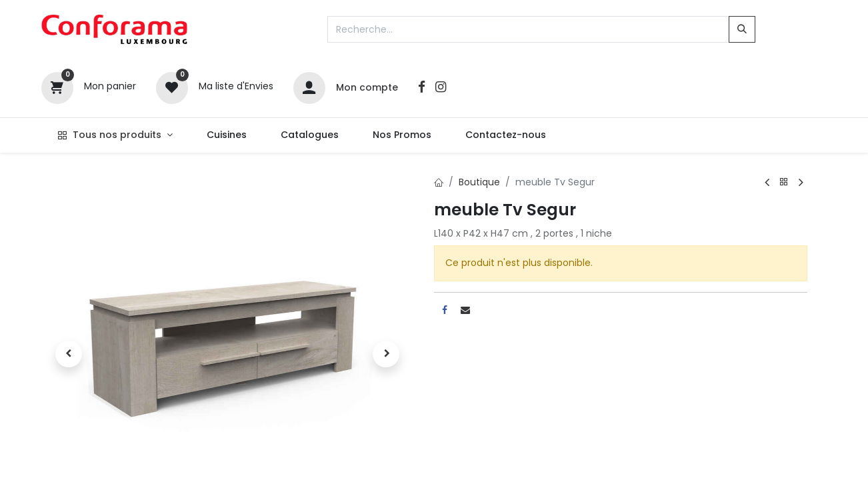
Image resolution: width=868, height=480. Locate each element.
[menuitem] (226, 135)
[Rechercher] (742, 29)
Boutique (479, 182)
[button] (69, 354)
